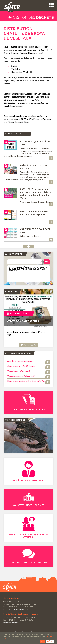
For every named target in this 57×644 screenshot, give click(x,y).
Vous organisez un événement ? (21, 376)
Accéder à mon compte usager (21, 361)
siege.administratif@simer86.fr (16, 610)
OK (42, 641)
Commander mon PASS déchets (21, 366)
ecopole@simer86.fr (11, 623)
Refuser (50, 641)
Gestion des (31, 17)
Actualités (28, 247)
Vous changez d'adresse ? (19, 371)
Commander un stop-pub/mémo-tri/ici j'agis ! (27, 381)
